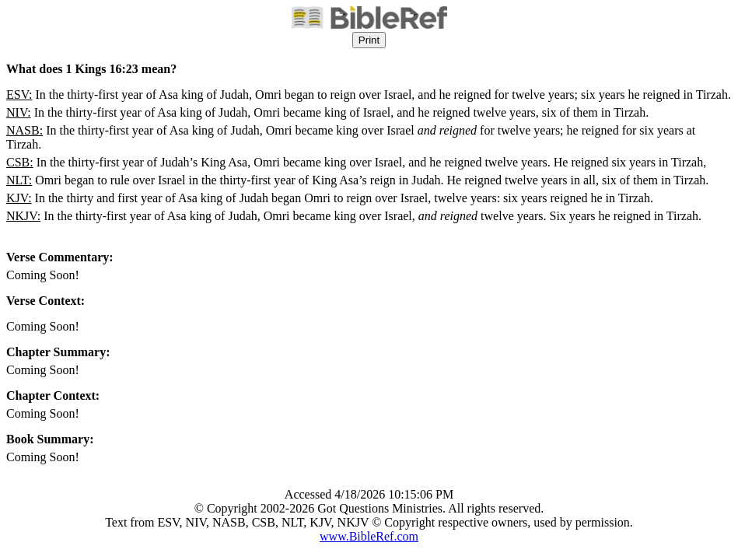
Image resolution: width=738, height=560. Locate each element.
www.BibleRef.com (369, 536)
